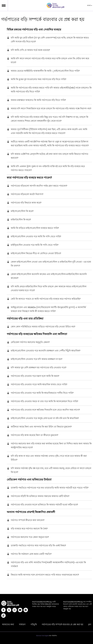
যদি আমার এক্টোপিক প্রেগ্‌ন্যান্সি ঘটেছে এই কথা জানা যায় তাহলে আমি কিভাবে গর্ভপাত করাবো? (50, 156)
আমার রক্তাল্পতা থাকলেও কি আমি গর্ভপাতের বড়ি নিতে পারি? (38, 100)
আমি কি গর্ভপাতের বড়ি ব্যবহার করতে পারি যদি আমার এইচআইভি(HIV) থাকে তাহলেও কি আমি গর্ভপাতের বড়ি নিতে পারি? (51, 90)
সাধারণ (22, 624)
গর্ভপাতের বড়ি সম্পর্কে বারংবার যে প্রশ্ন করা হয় (62, 624)
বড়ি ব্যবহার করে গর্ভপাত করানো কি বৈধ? (29, 529)
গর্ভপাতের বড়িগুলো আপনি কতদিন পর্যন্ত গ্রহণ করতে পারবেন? (39, 186)
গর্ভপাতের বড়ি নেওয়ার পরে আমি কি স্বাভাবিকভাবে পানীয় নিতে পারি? (42, 393)
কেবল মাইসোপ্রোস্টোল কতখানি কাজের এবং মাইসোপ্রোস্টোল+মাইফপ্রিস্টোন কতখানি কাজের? (49, 276)
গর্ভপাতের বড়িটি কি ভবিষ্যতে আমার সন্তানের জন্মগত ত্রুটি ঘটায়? (40, 496)
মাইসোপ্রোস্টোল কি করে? (22, 211)
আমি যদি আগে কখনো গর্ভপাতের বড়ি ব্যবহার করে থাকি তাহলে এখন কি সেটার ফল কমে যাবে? (50, 60)
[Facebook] (3, 610)
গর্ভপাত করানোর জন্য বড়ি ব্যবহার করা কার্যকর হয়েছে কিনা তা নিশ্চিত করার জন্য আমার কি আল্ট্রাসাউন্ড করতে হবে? (51, 446)
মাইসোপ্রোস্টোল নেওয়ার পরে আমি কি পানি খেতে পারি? (36, 236)
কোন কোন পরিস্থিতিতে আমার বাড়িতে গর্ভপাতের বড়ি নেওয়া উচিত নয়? (43, 327)
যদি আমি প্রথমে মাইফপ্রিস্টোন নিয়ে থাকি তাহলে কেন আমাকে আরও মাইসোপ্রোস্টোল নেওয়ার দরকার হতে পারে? (49, 288)
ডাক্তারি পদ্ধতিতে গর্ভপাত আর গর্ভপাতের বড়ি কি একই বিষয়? (38, 546)
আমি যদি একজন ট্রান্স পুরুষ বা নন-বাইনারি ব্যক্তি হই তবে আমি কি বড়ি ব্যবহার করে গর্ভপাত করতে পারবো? (48, 168)
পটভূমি (34, 624)
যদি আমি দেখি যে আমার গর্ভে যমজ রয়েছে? (30, 50)
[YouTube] (20, 610)
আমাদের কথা (8, 624)
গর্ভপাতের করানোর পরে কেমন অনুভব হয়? (30, 537)
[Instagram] (15, 610)
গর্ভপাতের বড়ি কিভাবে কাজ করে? (26, 203)
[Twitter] (9, 610)
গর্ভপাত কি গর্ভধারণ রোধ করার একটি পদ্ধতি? (31, 554)
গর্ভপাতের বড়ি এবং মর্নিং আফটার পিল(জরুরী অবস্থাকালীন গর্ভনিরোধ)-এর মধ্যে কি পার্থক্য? (48, 564)
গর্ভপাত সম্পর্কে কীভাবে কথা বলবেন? (28, 520)
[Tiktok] (3, 616)
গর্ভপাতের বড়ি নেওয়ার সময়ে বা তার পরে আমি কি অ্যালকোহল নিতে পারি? (44, 401)
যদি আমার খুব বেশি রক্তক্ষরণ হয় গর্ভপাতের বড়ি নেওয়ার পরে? (39, 368)
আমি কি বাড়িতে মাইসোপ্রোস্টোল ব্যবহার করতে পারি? (35, 228)
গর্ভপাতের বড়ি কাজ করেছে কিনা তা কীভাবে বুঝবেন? (34, 435)
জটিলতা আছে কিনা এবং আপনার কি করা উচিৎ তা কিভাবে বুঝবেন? (41, 427)
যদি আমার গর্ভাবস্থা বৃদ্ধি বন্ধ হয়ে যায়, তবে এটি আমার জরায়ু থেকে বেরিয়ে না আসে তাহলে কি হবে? (51, 470)
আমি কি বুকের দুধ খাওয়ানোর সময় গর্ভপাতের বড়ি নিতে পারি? (38, 79)
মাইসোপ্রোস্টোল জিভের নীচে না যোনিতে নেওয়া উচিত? (36, 253)
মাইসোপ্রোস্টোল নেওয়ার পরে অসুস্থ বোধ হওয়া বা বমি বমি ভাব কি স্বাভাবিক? (45, 418)
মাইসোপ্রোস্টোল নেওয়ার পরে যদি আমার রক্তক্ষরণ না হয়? (37, 359)
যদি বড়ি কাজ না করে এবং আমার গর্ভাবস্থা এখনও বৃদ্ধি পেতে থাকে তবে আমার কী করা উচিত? (49, 458)
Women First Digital (42, 636)
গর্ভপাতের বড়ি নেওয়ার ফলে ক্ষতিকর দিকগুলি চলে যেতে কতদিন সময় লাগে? (45, 410)
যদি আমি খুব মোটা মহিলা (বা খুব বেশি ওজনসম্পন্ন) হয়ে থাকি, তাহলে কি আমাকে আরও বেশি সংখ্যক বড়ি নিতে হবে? (50, 40)
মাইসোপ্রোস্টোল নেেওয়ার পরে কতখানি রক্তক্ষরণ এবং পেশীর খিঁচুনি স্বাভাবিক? (46, 351)
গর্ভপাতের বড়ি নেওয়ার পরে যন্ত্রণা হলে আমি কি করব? (35, 376)
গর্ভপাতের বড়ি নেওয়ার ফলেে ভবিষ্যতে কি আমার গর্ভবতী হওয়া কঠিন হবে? (44, 505)
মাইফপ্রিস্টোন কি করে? (21, 220)
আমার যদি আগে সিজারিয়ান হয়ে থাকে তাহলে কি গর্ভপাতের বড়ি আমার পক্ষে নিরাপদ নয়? (51, 109)
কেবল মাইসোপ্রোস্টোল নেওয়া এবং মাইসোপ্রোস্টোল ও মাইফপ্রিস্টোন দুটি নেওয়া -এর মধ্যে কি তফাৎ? (51, 264)
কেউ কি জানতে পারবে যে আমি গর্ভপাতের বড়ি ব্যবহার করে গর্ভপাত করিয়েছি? (46, 299)
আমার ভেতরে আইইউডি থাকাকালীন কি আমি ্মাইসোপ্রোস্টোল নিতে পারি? (45, 71)
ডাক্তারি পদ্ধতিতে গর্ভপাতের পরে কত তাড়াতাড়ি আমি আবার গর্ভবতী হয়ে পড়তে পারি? (50, 488)
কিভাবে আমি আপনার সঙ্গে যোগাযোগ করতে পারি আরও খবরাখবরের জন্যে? (45, 575)
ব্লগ (90, 624)
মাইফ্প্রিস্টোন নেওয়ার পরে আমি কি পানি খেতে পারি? (35, 245)
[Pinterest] (26, 610)
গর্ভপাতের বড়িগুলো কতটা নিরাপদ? (27, 194)
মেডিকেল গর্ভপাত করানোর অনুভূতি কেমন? (30, 342)
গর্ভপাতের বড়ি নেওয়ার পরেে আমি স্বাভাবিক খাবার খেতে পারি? (39, 384)
